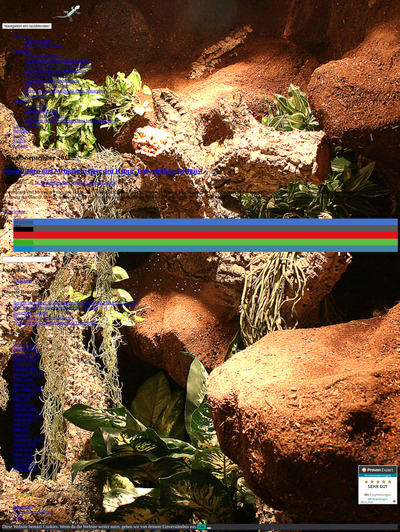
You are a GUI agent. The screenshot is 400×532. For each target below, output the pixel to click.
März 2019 (23, 379)
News (18, 136)
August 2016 (25, 444)
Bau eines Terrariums (43, 46)
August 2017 (25, 419)
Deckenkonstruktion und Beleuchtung (58, 61)
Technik (20, 101)
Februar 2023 (25, 344)
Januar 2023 (24, 349)
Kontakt (21, 146)
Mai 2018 (22, 399)
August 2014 (25, 469)
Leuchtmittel (36, 106)
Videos (19, 141)
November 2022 (28, 354)
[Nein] (209, 528)
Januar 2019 (24, 384)
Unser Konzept (38, 41)
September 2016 (28, 439)
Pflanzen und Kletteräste (46, 86)
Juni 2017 (22, 424)
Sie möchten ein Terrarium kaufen (44, 318)
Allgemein (23, 281)
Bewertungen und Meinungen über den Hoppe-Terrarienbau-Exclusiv (102, 171)
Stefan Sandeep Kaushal (95, 183)
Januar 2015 (24, 459)
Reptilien (22, 131)
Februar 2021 (25, 359)
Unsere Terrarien (28, 126)
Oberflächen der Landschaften (51, 81)
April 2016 (23, 449)
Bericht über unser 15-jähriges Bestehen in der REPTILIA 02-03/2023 (76, 303)
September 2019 (28, 374)
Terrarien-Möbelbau (42, 56)
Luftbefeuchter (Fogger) (46, 116)
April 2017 (23, 434)
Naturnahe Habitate (31, 313)
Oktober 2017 (26, 409)
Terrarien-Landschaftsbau (47, 76)
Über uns (21, 36)
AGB (18, 517)
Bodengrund (35, 96)
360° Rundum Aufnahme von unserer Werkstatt (56, 308)
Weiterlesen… (15, 211)
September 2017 (28, 414)
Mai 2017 (22, 429)
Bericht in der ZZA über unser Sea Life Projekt (55, 323)
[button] (23, 223)
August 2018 (25, 394)
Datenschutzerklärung (33, 512)
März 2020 (23, 364)
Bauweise (22, 51)
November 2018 (28, 389)
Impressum (23, 507)
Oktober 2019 (26, 369)
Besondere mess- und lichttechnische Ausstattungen (70, 121)
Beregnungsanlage (41, 111)
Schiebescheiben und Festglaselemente (59, 66)
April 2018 (23, 404)
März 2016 (23, 454)
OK (202, 527)
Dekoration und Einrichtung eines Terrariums (65, 91)
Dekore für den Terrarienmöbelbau (55, 71)
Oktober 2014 (26, 464)
